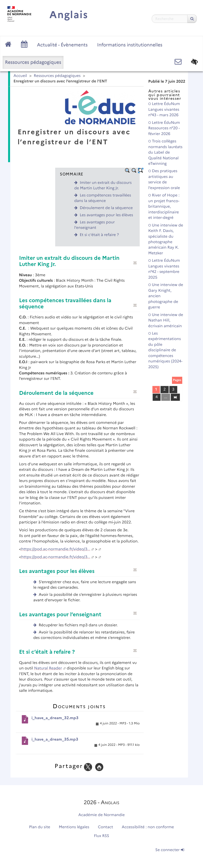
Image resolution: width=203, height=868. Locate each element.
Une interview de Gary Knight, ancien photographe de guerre (166, 296)
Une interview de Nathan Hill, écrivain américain (166, 321)
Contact (105, 827)
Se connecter (170, 850)
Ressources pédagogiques (33, 62)
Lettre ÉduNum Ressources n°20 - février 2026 (164, 128)
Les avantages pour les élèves (106, 215)
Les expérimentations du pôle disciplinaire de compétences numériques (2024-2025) (165, 350)
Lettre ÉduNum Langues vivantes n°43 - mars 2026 (164, 110)
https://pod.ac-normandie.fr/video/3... (56, 549)
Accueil (20, 76)
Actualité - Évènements (62, 45)
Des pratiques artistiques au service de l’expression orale (164, 179)
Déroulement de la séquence (106, 208)
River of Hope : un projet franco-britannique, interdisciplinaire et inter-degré (164, 207)
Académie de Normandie (101, 815)
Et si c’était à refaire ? (99, 235)
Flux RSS (102, 836)
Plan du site (40, 827)
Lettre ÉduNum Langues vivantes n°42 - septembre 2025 (164, 269)
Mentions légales (74, 827)
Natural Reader (48, 668)
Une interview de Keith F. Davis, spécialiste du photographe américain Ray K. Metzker (166, 239)
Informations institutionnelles (130, 45)
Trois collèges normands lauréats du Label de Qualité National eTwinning (165, 153)
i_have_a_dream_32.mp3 (55, 718)
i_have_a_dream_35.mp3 (55, 739)
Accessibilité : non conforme (148, 827)
